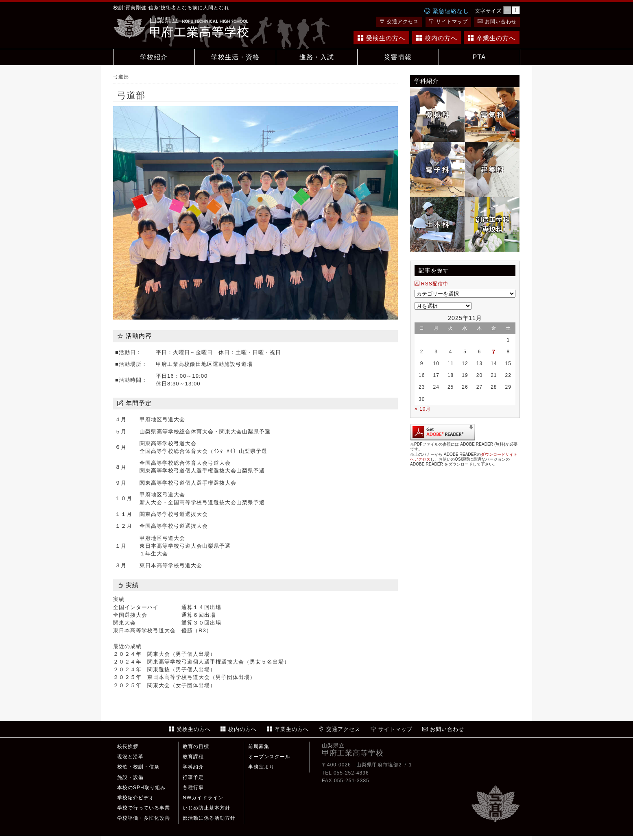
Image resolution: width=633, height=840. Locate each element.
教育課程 (193, 757)
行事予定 (193, 777)
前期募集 (259, 746)
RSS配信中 (431, 284)
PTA (479, 57)
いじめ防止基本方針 (206, 808)
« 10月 (423, 409)
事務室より (261, 767)
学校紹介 (154, 57)
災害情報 (398, 57)
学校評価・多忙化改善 (144, 818)
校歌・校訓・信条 (138, 767)
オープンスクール (269, 757)
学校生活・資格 (235, 57)
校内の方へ (437, 38)
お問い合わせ (497, 22)
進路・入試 (317, 57)
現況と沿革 (130, 757)
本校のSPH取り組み (141, 788)
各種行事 (193, 788)
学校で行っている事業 (144, 808)
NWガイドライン (203, 798)
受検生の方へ (381, 38)
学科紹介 (193, 767)
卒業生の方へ (492, 38)
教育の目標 (196, 746)
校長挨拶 (128, 746)
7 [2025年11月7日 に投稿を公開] (494, 352)
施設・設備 (130, 777)
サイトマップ (448, 22)
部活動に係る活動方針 (209, 818)
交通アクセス (399, 22)
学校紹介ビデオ (136, 798)
